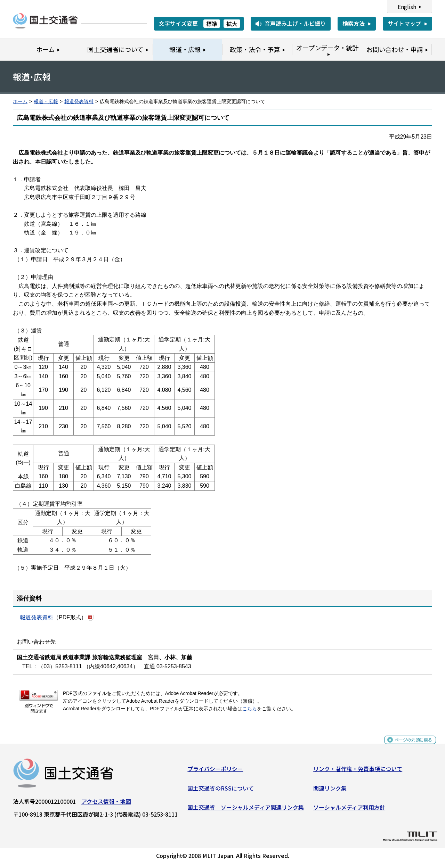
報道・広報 (46, 102)
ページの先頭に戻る (408, 746)
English (407, 7)
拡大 (232, 24)
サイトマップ (404, 23)
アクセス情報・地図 (106, 804)
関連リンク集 (330, 791)
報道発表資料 (79, 102)
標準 (212, 24)
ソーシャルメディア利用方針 (349, 810)
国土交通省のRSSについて (221, 791)
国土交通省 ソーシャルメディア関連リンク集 (246, 810)
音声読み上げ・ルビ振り (295, 23)
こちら (250, 709)
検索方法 (354, 23)
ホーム (20, 102)
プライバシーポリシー (215, 771)
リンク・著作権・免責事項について (358, 771)
